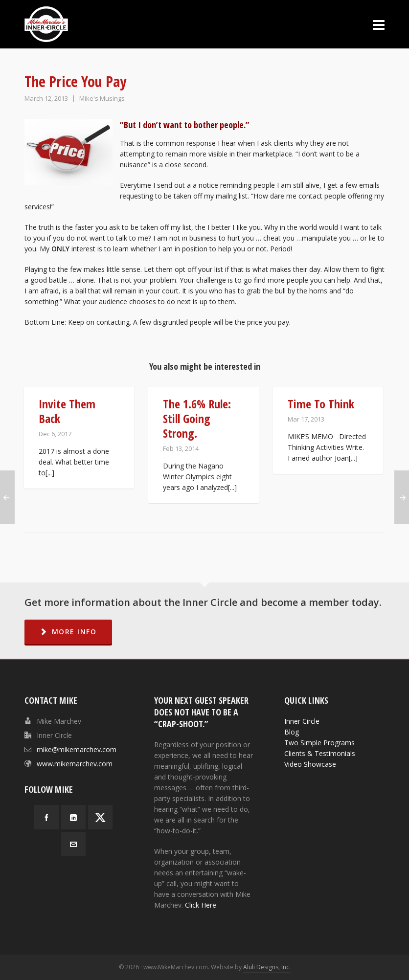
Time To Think (321, 404)
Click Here (201, 905)
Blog (292, 732)
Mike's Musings (102, 98)
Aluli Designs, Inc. (267, 967)
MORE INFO (68, 632)
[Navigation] (379, 24)
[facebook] (46, 817)
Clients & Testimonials (320, 753)
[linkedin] (73, 817)
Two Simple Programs (319, 743)
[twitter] (100, 817)
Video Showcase (310, 764)
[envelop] (73, 844)
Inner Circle (302, 721)
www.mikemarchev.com (75, 764)
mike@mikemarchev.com (77, 749)
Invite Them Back (67, 411)
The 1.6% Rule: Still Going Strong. (197, 418)
